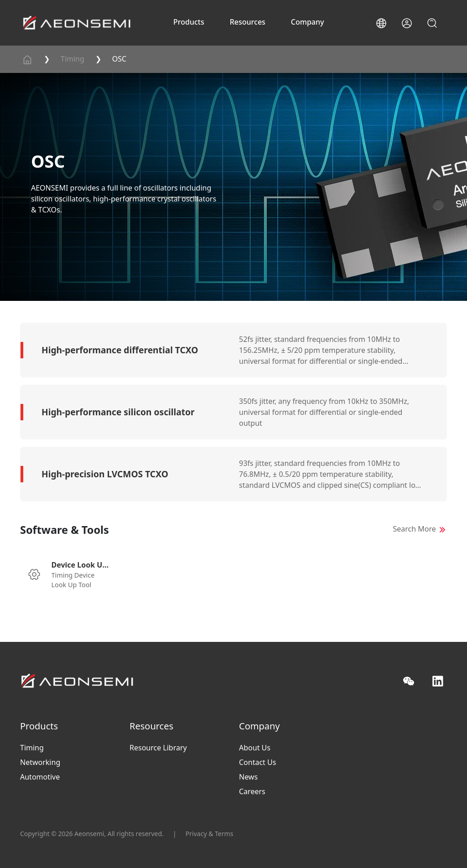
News (248, 777)
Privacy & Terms (210, 834)
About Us (255, 748)
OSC (119, 59)
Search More (415, 529)
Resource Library (158, 748)
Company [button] (308, 22)
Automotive (40, 777)
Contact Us (257, 762)
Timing (73, 59)
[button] (381, 23)
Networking (40, 762)
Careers (252, 791)
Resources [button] (248, 22)
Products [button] (189, 22)
